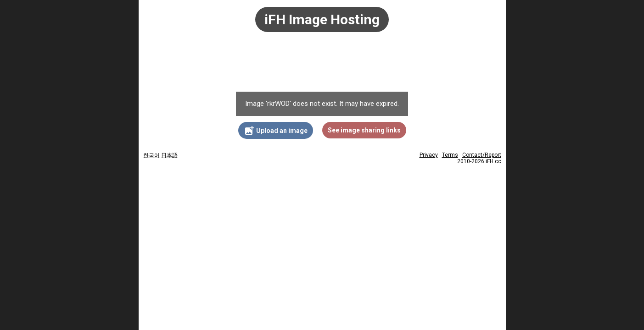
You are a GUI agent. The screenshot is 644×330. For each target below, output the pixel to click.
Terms (450, 155)
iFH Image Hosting (322, 19)
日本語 (169, 155)
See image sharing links (364, 130)
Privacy (429, 155)
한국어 (151, 155)
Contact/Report (482, 155)
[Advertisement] (322, 66)
